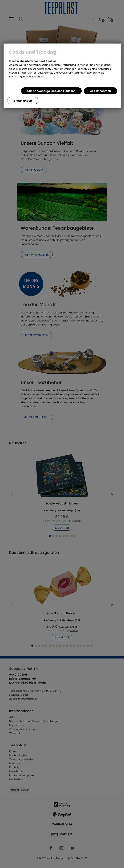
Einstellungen (23, 101)
